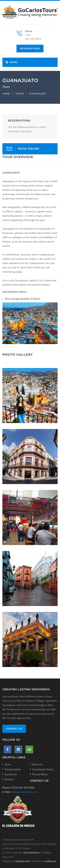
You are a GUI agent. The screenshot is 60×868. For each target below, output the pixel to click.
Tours (20, 94)
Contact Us (14, 729)
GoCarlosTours (32, 852)
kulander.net (23, 861)
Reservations (30, 49)
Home (6, 94)
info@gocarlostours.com (24, 792)
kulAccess (51, 861)
